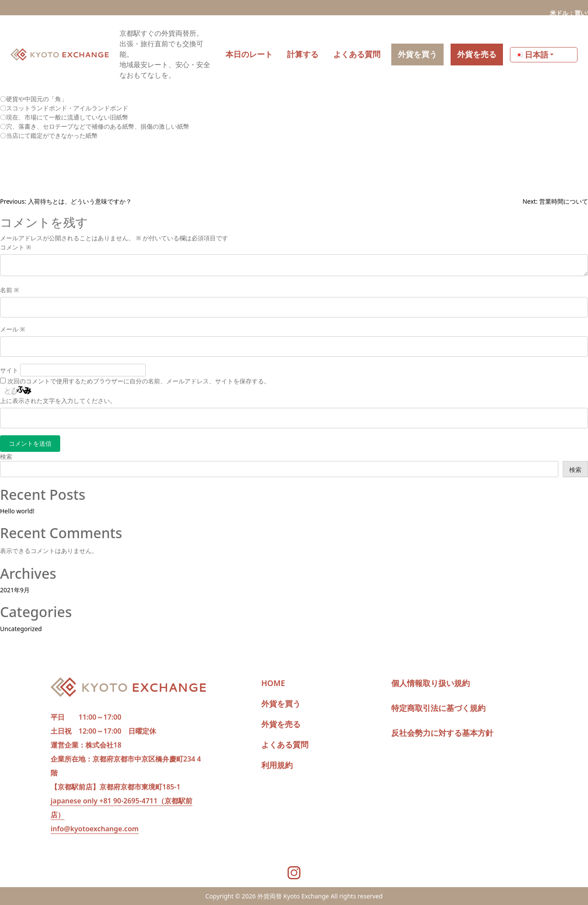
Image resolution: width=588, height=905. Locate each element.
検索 (6, 456)
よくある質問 (285, 744)
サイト (9, 370)
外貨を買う (281, 704)
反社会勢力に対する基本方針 (442, 733)
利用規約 (277, 765)
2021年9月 (15, 590)
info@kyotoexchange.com (95, 829)
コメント (15, 247)
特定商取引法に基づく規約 (438, 708)
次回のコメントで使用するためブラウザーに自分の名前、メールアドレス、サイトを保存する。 (139, 381)
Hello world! (17, 511)
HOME (273, 683)
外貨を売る (281, 724)
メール (12, 329)
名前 (9, 290)
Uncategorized (21, 629)
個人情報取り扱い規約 (431, 683)
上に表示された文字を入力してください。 (58, 401)
